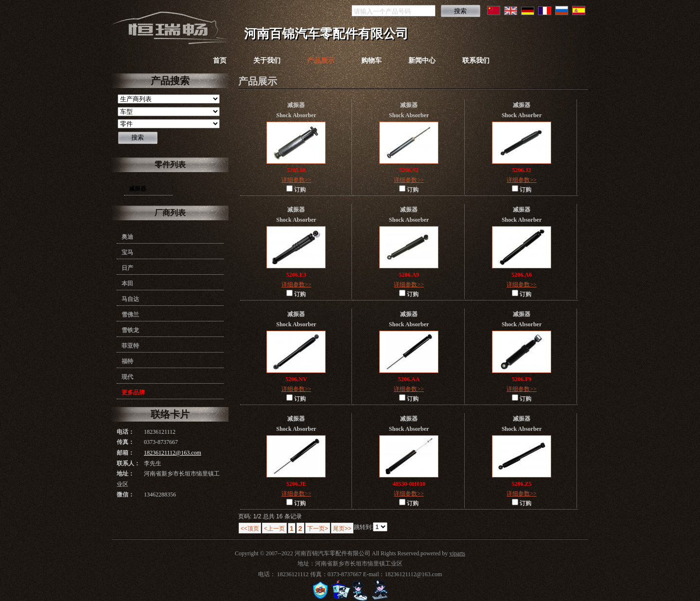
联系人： (128, 463)
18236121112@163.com (173, 453)
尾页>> (342, 529)
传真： (125, 442)
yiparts (457, 553)
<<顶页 (250, 529)
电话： (125, 432)
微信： (125, 495)
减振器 (138, 189)
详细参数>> (297, 180)
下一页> (318, 529)
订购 (296, 189)
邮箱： (125, 453)
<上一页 (274, 529)
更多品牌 (133, 392)
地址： (125, 474)
